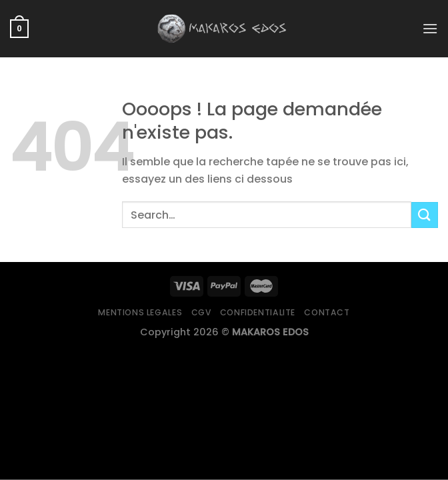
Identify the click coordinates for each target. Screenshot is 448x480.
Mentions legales (140, 312)
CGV (201, 312)
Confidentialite (258, 312)
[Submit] (425, 215)
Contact (327, 312)
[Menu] (430, 28)
